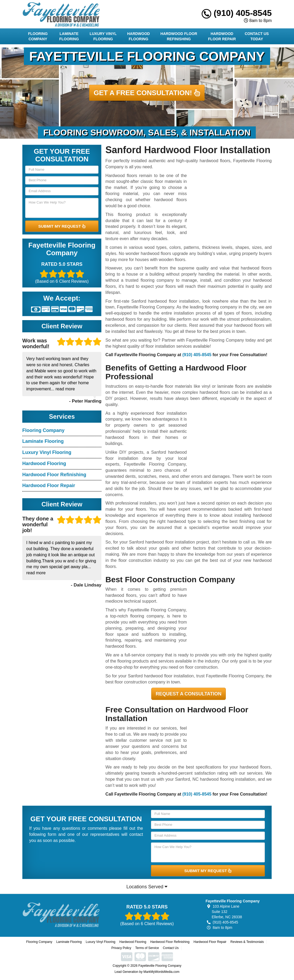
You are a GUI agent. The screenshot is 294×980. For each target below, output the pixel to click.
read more (65, 389)
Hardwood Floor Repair (222, 36)
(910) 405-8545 (237, 13)
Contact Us (171, 948)
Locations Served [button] (147, 887)
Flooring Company (38, 36)
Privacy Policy (121, 948)
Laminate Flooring (69, 36)
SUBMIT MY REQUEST (62, 226)
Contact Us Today (257, 36)
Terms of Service (147, 948)
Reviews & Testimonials (247, 942)
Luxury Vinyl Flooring (103, 36)
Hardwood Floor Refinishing (179, 36)
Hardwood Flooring (139, 36)
